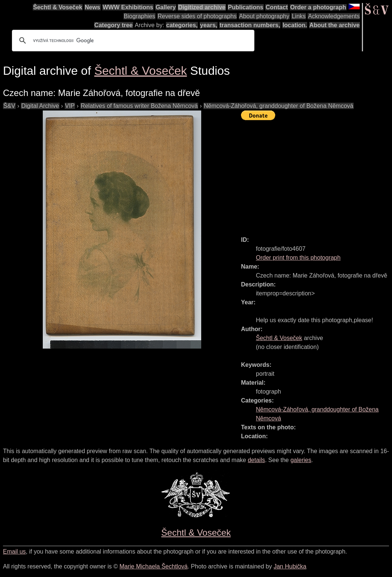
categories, (182, 25)
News (93, 7)
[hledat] (132, 41)
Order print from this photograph (298, 258)
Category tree (114, 25)
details (256, 460)
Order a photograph (318, 7)
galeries (301, 460)
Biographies (140, 16)
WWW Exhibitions (128, 7)
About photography (264, 16)
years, (209, 25)
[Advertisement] (317, 175)
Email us (14, 552)
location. (295, 25)
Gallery (166, 7)
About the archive (335, 25)
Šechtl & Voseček (58, 7)
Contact (277, 7)
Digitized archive (202, 7)
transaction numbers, (250, 25)
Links (298, 16)
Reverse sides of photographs (197, 16)
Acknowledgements (334, 16)
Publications (246, 7)
